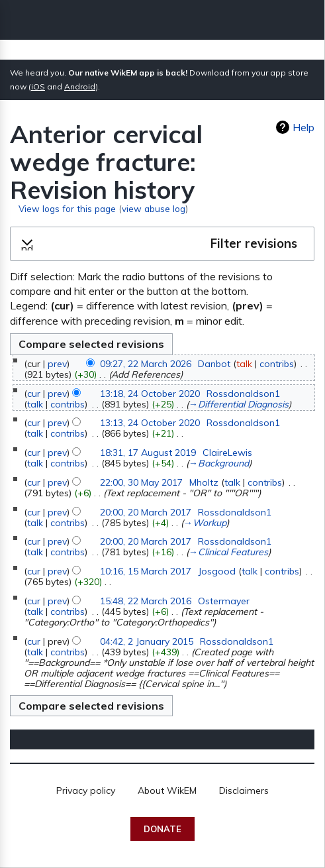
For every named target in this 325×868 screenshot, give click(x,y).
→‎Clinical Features (228, 552)
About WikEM (167, 790)
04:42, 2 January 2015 (147, 641)
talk (244, 364)
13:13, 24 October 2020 (150, 423)
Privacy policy (86, 790)
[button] (162, 244)
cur (34, 394)
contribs (277, 364)
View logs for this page (67, 208)
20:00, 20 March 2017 (146, 512)
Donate (162, 829)
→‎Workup (205, 523)
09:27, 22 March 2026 (146, 364)
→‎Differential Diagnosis (239, 404)
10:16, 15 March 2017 (146, 571)
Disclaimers (244, 790)
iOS (38, 86)
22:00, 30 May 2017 (141, 482)
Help (303, 127)
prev (57, 364)
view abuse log (154, 208)
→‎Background (219, 463)
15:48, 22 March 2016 (146, 601)
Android (80, 86)
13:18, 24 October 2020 (150, 394)
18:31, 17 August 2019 (148, 453)
